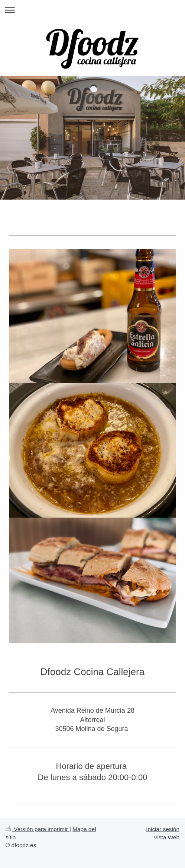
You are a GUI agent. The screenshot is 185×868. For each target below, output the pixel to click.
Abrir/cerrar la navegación (92, 10)
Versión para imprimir (38, 829)
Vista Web (166, 837)
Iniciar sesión (163, 829)
